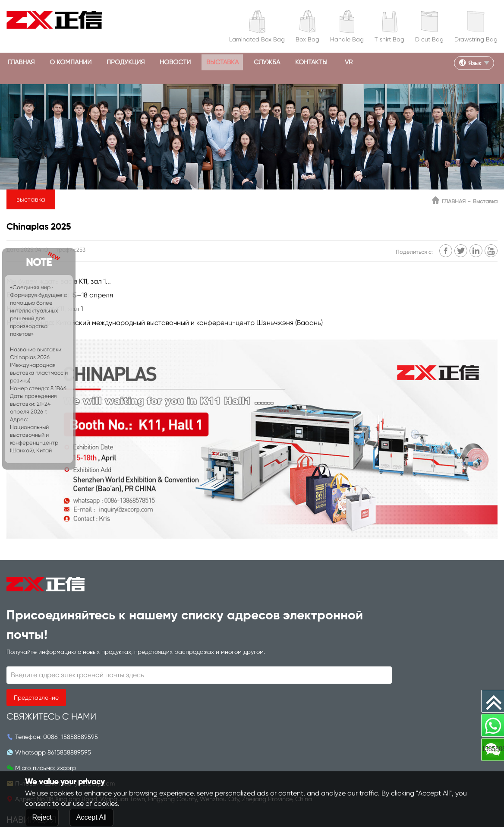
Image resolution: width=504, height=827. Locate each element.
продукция (139, 62)
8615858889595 (219, 625)
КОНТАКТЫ (342, 62)
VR (383, 62)
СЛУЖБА (294, 62)
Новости (193, 62)
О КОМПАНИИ (78, 62)
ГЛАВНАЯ (24, 62)
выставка (245, 62)
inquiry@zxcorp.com (238, 656)
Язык (467, 63)
